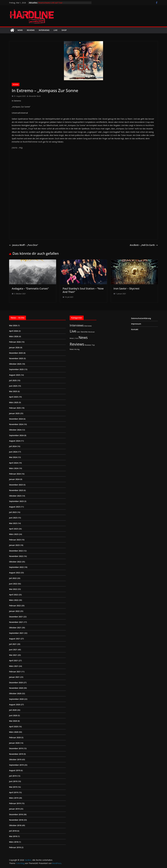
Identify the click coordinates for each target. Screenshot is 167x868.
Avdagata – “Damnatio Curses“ (30, 288)
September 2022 (16, 567)
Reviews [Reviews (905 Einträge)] (77, 344)
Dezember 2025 (16, 353)
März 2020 (14, 732)
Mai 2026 (13, 325)
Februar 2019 (15, 803)
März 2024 (14, 468)
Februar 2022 (15, 606)
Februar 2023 (15, 540)
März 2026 (14, 336)
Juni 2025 (13, 386)
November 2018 (16, 820)
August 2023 (15, 507)
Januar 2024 (14, 479)
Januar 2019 (14, 809)
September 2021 (16, 633)
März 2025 (14, 402)
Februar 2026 (15, 342)
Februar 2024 (15, 474)
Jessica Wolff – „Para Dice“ (24, 245)
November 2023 (16, 490)
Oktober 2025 (15, 364)
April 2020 (14, 727)
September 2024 (16, 435)
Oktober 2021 (15, 628)
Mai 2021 (13, 655)
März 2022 (14, 600)
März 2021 (14, 666)
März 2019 (14, 798)
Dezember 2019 (16, 748)
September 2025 (16, 369)
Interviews (44, 30)
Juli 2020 (13, 710)
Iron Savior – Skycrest (126, 288)
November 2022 (16, 556)
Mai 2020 (13, 721)
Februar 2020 (15, 737)
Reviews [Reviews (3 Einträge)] (88, 345)
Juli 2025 (13, 380)
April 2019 (14, 792)
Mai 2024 (13, 457)
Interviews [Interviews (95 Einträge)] (77, 325)
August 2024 (15, 441)
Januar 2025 (14, 413)
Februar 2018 (15, 847)
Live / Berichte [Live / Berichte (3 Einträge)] (82, 332)
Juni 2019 (13, 781)
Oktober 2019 (15, 759)
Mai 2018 (13, 836)
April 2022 (14, 595)
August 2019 (15, 770)
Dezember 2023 (16, 485)
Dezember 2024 (16, 419)
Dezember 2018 (16, 814)
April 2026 (14, 331)
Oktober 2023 (15, 496)
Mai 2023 (13, 523)
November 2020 (16, 688)
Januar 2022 (14, 611)
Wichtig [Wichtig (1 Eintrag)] (77, 349)
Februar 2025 (15, 408)
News (20, 30)
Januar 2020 (14, 743)
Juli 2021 (13, 644)
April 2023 (14, 529)
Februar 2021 (15, 672)
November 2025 (16, 358)
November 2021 (16, 622)
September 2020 (16, 699)
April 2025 (14, 397)
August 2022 (15, 573)
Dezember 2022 (16, 551)
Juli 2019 (13, 776)
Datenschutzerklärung (141, 318)
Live (56, 30)
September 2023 (16, 501)
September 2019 (16, 765)
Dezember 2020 (16, 683)
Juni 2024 (13, 452)
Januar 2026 (14, 347)
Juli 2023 (13, 512)
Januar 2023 (14, 545)
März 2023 (14, 534)
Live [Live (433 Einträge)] (73, 331)
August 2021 (15, 639)
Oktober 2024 (15, 430)
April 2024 (14, 463)
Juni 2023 (13, 518)
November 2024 (16, 424)
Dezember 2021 (16, 617)
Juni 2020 (13, 715)
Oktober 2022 (15, 562)
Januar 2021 (14, 677)
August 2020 (15, 705)
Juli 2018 (13, 831)
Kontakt (135, 329)
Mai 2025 (13, 391)
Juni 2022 (13, 584)
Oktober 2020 (15, 693)
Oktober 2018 (15, 825)
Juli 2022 (13, 578)
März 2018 (14, 842)
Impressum (136, 324)
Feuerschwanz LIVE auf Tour (50, 3)
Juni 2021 (13, 650)
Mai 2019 (13, 787)
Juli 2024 (13, 446)
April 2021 (14, 661)
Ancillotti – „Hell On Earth (144, 245)
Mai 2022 (13, 589)
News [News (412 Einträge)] (83, 337)
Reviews (31, 30)
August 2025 (15, 375)
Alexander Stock (35, 96)
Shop (64, 30)
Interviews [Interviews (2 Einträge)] (88, 326)
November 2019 (16, 754)
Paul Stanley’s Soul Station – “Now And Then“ (83, 290)
